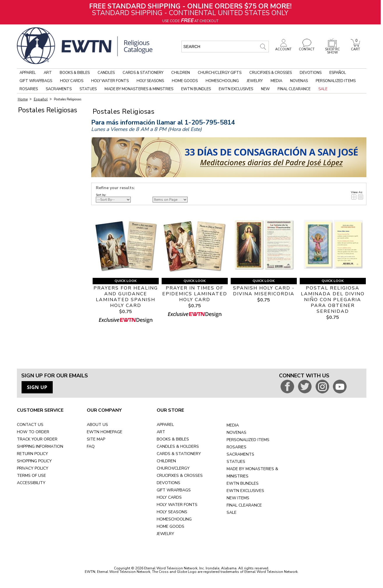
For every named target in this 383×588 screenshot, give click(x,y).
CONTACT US (30, 425)
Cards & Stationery (143, 73)
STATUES (236, 462)
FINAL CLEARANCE (244, 505)
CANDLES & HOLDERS (178, 446)
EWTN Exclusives (236, 89)
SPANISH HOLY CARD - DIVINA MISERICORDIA (264, 291)
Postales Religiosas (68, 99)
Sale (323, 89)
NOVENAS (236, 432)
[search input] (225, 47)
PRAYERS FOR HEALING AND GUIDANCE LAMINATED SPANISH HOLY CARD (126, 297)
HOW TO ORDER (33, 432)
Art (48, 73)
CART (355, 48)
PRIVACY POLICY (33, 468)
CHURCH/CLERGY (173, 468)
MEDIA (233, 425)
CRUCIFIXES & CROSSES (180, 476)
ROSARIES (236, 447)
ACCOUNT (283, 48)
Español (338, 73)
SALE (232, 512)
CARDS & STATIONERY (179, 454)
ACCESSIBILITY (31, 483)
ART (161, 432)
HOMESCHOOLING (174, 519)
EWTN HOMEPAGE (105, 432)
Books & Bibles (75, 73)
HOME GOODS (171, 526)
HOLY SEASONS (172, 512)
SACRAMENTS (240, 454)
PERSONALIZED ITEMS (248, 440)
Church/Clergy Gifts (220, 73)
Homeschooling (222, 81)
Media (276, 81)
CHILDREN (166, 461)
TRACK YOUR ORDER (37, 439)
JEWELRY (165, 534)
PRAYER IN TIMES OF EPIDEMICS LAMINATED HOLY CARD (195, 294)
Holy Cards (72, 81)
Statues (88, 89)
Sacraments (59, 89)
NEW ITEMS (238, 498)
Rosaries (29, 89)
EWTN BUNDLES (243, 483)
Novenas (299, 81)
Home (23, 99)
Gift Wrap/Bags (36, 81)
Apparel (28, 73)
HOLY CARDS (169, 497)
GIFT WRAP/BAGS (174, 490)
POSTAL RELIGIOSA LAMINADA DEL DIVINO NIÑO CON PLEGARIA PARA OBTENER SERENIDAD (333, 300)
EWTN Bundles (196, 89)
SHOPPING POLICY (34, 461)
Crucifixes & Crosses (271, 73)
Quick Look (126, 281)
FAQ (91, 446)
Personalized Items (336, 81)
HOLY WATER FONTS (177, 505)
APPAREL (165, 425)
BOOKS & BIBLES (173, 439)
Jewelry (255, 81)
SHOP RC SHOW (332, 49)
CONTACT (307, 48)
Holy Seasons (150, 81)
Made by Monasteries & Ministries (139, 89)
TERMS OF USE (31, 476)
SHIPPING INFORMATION (40, 446)
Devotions (311, 73)
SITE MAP (96, 439)
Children (181, 73)
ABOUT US (97, 425)
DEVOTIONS (168, 483)
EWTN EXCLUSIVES (245, 491)
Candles (106, 73)
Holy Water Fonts (110, 81)
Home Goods (185, 81)
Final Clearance (294, 89)
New (265, 89)
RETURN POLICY (32, 454)
